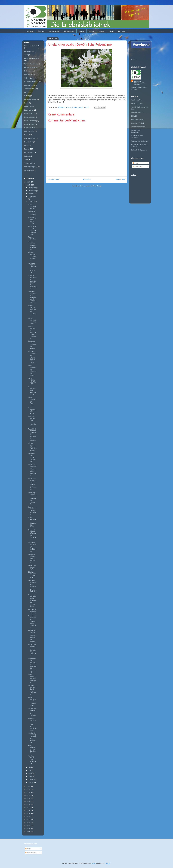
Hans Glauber (54, 31)
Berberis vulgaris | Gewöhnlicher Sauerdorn (32, 690)
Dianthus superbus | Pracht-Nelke (32, 575)
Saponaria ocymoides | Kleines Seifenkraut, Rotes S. (32, 357)
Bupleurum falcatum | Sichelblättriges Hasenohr (32, 650)
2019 (29, 801)
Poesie (27, 146)
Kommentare (138, 167)
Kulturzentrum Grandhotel (136, 131)
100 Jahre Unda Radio (32, 46)
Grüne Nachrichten (31, 82)
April (30, 773)
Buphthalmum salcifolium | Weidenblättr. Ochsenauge (32, 665)
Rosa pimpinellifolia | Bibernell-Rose (32, 391)
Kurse (26, 103)
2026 (29, 182)
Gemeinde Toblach (138, 123)
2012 (29, 823)
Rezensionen (29, 153)
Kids (26, 92)
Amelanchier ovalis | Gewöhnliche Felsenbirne (32, 738)
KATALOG (122, 31)
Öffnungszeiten (69, 31)
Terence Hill (28, 163)
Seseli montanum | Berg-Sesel (32, 321)
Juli (30, 767)
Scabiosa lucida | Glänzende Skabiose (32, 345)
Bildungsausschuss (31, 67)
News (26, 135)
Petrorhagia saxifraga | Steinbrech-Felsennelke (32, 498)
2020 (29, 798)
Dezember (32, 188)
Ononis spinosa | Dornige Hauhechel (32, 511)
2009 (29, 832)
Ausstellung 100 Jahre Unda (32, 221)
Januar (31, 782)
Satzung (27, 156)
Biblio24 (134, 116)
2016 (29, 811)
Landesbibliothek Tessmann (137, 137)
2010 (29, 829)
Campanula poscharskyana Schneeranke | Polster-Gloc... (32, 601)
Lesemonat (28, 106)
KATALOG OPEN (137, 103)
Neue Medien (29, 131)
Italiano (134, 60)
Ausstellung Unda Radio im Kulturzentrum (32, 230)
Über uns (41, 31)
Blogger (108, 863)
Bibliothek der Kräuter (32, 58)
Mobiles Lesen (29, 124)
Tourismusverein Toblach (140, 141)
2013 (29, 820)
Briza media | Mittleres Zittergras (32, 678)
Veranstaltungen (30, 167)
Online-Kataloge (30, 138)
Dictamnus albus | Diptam (32, 567)
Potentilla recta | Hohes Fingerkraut (32, 457)
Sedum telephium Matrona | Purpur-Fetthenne (32, 332)
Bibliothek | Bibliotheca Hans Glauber (140, 83)
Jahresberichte (29, 89)
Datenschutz (29, 71)
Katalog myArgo (137, 100)
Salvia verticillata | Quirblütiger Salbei (32, 370)
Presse (27, 149)
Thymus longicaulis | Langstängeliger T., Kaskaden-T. (32, 282)
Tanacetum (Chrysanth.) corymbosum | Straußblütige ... (32, 297)
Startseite (30, 31)
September (32, 197)
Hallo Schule (29, 85)
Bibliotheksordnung (31, 64)
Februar (32, 779)
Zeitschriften (29, 170)
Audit (26, 55)
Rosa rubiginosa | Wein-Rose (32, 381)
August (31, 202)
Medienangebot (30, 117)
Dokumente (28, 75)
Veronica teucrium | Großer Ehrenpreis (32, 256)
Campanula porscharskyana (32, 611)
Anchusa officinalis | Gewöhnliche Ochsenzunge (32, 724)
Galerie (27, 78)
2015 (29, 814)
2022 (29, 792)
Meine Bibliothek (30, 121)
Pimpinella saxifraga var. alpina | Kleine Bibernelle (32, 470)
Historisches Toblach (138, 127)
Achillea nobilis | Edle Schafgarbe (32, 760)
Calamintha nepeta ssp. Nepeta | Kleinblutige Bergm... (32, 636)
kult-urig (27, 96)
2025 (29, 185)
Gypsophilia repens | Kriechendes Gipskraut (32, 535)
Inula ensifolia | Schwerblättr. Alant (32, 522)
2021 (29, 795)
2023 (29, 789)
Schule (101, 31)
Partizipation (29, 142)
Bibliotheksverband (138, 119)
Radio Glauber (32, 238)
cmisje (93, 863)
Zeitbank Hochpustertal (139, 150)
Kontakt (82, 31)
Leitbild (111, 31)
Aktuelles (27, 51)
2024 (29, 786)
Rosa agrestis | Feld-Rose (32, 411)
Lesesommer (29, 110)
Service (92, 31)
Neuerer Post (53, 180)
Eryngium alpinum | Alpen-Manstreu (32, 558)
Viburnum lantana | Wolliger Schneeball (32, 246)
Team (26, 160)
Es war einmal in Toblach (32, 206)
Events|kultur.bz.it (137, 112)
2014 (29, 817)
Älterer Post (120, 180)
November (32, 191)
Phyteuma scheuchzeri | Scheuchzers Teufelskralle (32, 484)
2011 (29, 826)
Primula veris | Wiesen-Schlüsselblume (32, 447)
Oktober (32, 194)
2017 (29, 808)
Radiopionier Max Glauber (32, 213)
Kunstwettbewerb (30, 99)
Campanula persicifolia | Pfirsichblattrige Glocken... (32, 622)
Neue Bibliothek (30, 128)
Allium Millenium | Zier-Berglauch (32, 749)
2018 (29, 805)
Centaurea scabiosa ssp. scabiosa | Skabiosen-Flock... (32, 586)
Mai (30, 770)
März (31, 776)
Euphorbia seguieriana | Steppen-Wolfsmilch (32, 547)
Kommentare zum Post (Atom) (91, 186)
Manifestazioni (29, 113)
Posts (136, 163)
